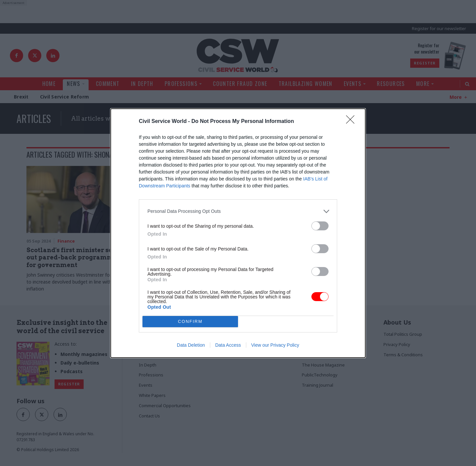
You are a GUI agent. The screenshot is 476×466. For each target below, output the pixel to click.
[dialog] (238, 233)
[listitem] (238, 211)
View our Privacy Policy (275, 345)
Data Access (228, 345)
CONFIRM (190, 321)
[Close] (352, 122)
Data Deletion (191, 345)
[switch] (320, 226)
